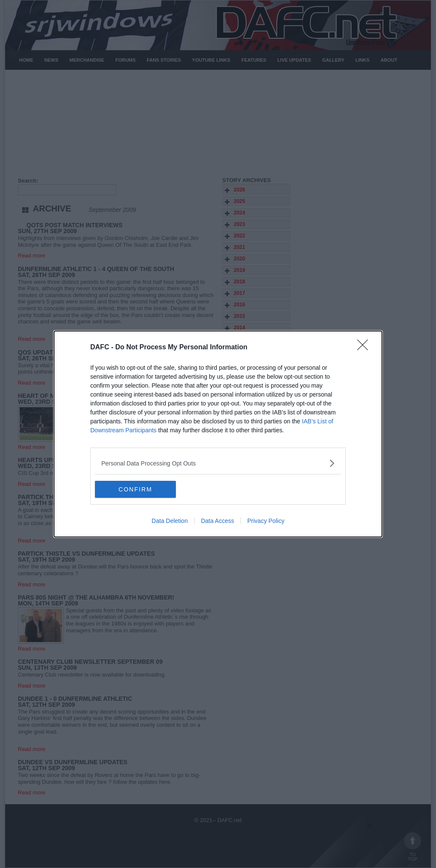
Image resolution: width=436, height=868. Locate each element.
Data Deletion (170, 521)
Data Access (218, 521)
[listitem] (218, 463)
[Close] (365, 348)
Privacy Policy (266, 521)
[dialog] (218, 434)
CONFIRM (135, 489)
